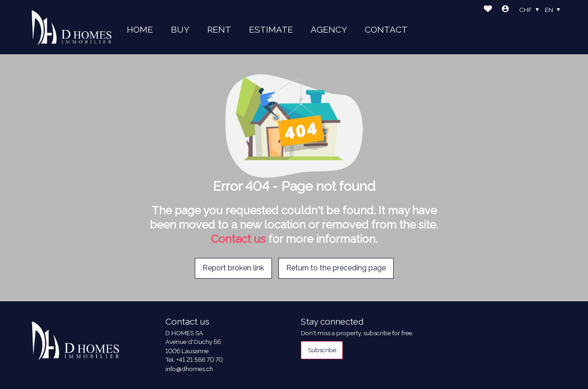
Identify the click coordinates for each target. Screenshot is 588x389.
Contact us (238, 239)
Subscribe (322, 350)
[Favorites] (488, 10)
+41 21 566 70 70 (200, 360)
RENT (219, 29)
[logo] (71, 27)
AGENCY (329, 29)
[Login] (505, 10)
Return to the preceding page (336, 268)
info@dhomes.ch (189, 369)
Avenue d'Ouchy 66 (193, 342)
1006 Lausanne (187, 351)
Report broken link (233, 268)
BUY (180, 29)
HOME (140, 29)
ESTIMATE (271, 29)
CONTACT (386, 29)
